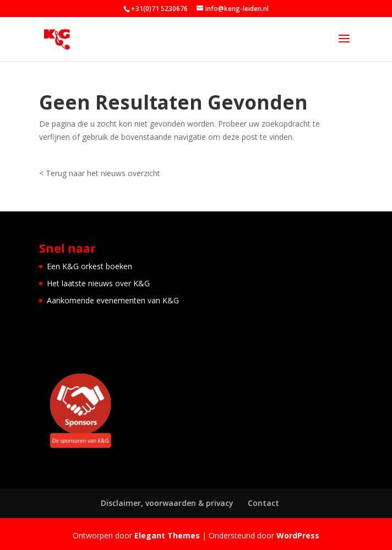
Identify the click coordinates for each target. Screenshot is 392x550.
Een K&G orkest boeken (89, 266)
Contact (263, 503)
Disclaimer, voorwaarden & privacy (167, 503)
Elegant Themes (167, 535)
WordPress (298, 535)
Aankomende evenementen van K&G (113, 300)
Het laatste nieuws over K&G (98, 283)
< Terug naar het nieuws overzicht (100, 173)
